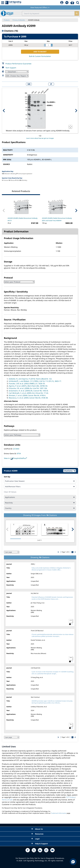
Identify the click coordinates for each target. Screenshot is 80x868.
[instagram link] (46, 850)
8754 (19, 453)
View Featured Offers (40, 7)
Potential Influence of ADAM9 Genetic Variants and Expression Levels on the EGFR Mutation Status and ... (52, 598)
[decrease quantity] (45, 45)
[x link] (34, 850)
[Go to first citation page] (58, 552)
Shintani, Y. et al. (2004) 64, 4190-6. (27, 395)
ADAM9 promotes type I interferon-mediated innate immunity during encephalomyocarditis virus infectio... (52, 702)
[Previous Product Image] (4, 111)
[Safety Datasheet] (17, 76)
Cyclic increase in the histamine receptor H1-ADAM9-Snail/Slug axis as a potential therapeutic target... (53, 673)
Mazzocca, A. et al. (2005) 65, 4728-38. (28, 398)
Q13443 (16, 449)
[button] (73, 862)
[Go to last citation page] (75, 552)
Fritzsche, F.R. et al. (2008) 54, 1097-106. (28, 388)
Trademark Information (59, 813)
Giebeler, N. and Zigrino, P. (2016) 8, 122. (30, 379)
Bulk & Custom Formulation (40, 56)
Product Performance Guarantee (18, 64)
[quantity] (48, 45)
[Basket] (72, 3)
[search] (77, 13)
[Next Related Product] (76, 210)
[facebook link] (28, 850)
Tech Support (11, 68)
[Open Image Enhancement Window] (70, 127)
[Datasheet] (17, 72)
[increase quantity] (52, 45)
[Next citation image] (73, 529)
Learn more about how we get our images (40, 138)
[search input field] (48, 13)
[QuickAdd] (67, 3)
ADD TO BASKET (40, 52)
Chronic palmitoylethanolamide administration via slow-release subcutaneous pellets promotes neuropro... (53, 635)
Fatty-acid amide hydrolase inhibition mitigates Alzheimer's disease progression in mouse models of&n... (51, 569)
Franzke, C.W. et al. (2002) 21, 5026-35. (27, 384)
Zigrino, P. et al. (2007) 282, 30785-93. (28, 386)
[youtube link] (52, 850)
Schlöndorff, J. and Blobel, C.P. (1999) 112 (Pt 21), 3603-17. (35, 381)
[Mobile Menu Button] (3, 3)
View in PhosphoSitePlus (15, 458)
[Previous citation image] (7, 529)
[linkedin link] (40, 850)
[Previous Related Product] (4, 210)
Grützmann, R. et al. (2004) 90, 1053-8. (29, 391)
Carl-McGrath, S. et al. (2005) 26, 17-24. (29, 393)
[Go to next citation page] (72, 552)
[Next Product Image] (76, 111)
